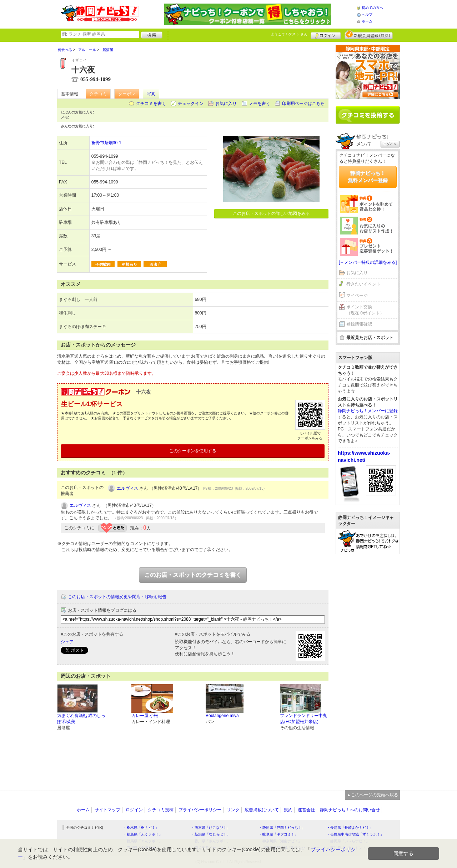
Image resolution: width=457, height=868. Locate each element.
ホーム (367, 21)
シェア (67, 642)
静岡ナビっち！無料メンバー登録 (368, 177)
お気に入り (226, 104)
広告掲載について (262, 810)
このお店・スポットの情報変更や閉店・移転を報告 (117, 597)
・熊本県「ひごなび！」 (211, 827)
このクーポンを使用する (193, 451)
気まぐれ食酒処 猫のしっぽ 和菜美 (81, 719)
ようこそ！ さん (289, 34)
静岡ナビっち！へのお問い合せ (350, 810)
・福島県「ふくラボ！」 (143, 834)
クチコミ (98, 94)
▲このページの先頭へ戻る (372, 795)
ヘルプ (367, 14)
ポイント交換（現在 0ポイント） (365, 310)
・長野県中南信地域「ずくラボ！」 (355, 834)
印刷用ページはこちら (303, 104)
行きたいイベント (363, 284)
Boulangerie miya (222, 716)
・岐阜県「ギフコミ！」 (278, 834)
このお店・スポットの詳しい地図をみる (271, 213)
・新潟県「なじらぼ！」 (211, 834)
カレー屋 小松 (145, 716)
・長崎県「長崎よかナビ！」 (350, 827)
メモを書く (260, 104)
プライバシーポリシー (200, 810)
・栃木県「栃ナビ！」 (141, 827)
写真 (151, 94)
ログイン (326, 35)
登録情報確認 (359, 324)
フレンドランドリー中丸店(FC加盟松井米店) (303, 719)
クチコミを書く (151, 104)
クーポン (127, 94)
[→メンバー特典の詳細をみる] (368, 262)
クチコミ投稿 (161, 810)
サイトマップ (107, 810)
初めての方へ (372, 8)
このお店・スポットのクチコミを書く (193, 575)
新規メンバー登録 (369, 35)
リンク (233, 810)
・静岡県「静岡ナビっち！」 (282, 827)
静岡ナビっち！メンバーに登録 (368, 411)
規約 (288, 810)
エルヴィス (127, 488)
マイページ (357, 296)
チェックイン (191, 104)
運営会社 (306, 810)
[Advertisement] (368, 668)
